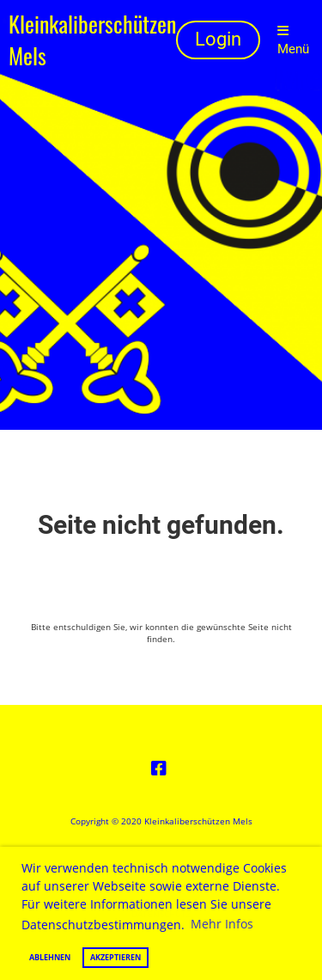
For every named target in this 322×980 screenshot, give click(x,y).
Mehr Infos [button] (222, 924)
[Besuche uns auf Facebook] (159, 768)
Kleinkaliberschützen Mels (92, 40)
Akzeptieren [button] (115, 957)
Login (218, 39)
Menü (293, 40)
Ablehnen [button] (50, 957)
